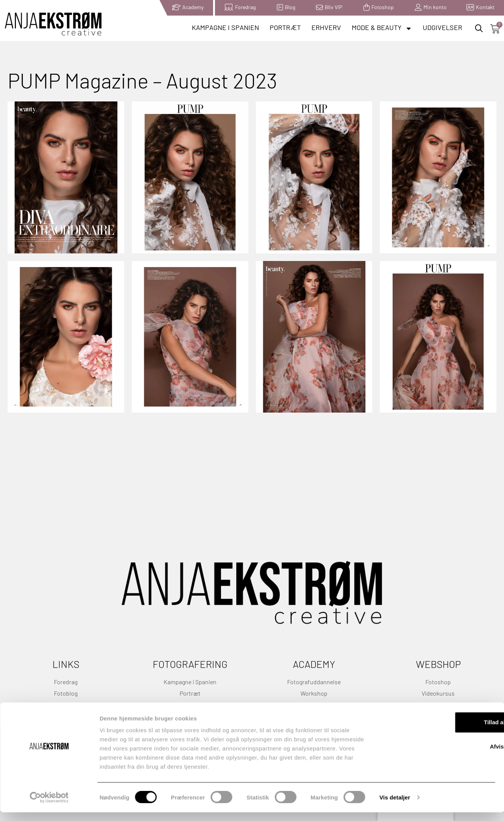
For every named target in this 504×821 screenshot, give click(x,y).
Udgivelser (442, 28)
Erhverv (326, 28)
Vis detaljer (395, 806)
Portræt (285, 28)
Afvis (441, 755)
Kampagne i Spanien (225, 28)
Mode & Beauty (382, 28)
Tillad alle (441, 731)
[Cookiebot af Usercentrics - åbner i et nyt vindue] (49, 806)
